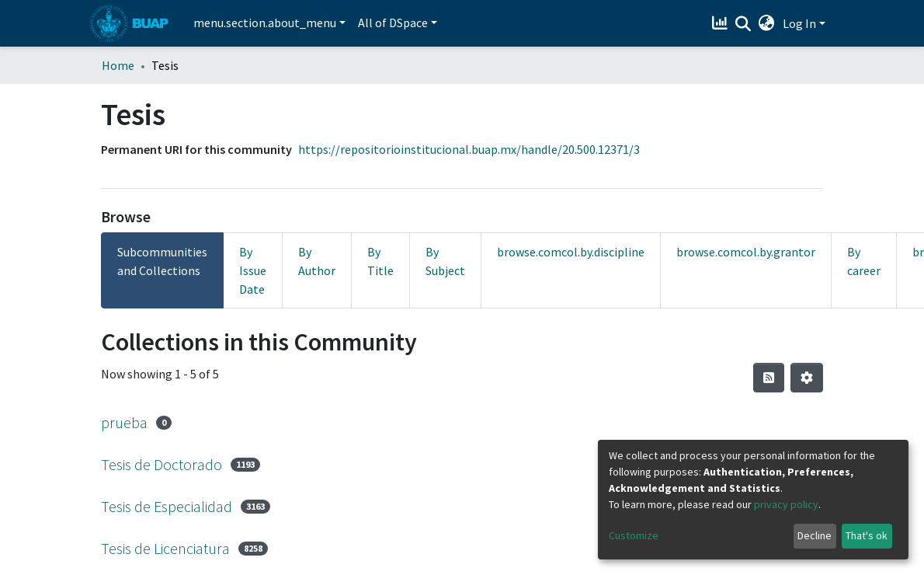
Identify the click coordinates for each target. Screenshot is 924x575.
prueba (124, 422)
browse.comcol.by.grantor (746, 252)
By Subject (445, 261)
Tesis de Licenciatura (165, 548)
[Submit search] (743, 24)
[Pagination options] (807, 378)
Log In (799, 23)
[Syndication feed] (769, 378)
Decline (815, 535)
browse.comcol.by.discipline (571, 252)
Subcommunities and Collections (162, 261)
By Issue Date (253, 270)
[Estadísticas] (722, 23)
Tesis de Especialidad (167, 506)
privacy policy (786, 504)
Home (118, 65)
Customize (634, 535)
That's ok (867, 535)
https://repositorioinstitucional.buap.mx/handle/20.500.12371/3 (469, 149)
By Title (380, 261)
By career (864, 261)
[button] (767, 23)
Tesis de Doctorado (162, 464)
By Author (317, 261)
